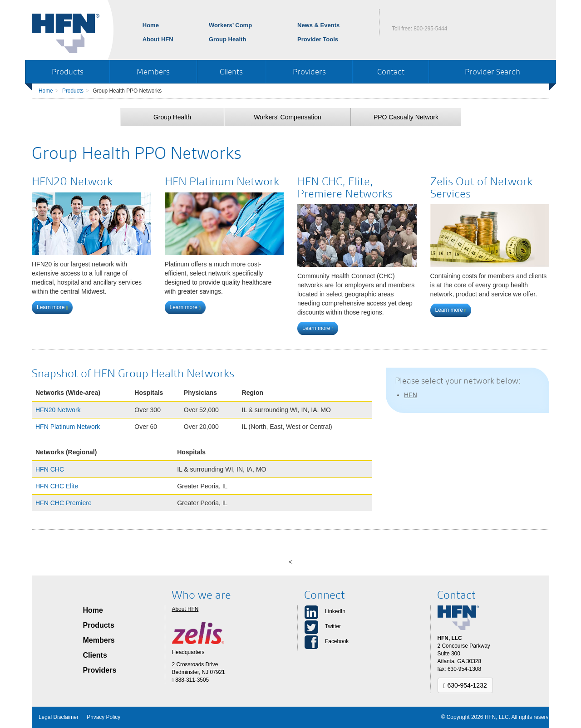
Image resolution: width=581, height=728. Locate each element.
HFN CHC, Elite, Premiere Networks (345, 187)
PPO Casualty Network (406, 117)
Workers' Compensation (288, 117)
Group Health (227, 39)
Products (68, 71)
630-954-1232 (465, 686)
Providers (309, 71)
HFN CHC (50, 469)
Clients (231, 71)
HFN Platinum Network (222, 181)
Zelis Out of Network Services (481, 187)
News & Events (318, 25)
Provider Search (492, 71)
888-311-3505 (191, 680)
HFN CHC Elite (57, 486)
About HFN (158, 39)
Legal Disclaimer (59, 717)
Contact (391, 71)
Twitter (333, 626)
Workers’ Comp (230, 25)
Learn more (52, 307)
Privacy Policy (103, 717)
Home (151, 25)
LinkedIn (335, 611)
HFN (411, 395)
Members (153, 71)
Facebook (337, 641)
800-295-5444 (430, 29)
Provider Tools (318, 39)
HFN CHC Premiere (64, 503)
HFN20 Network (72, 181)
